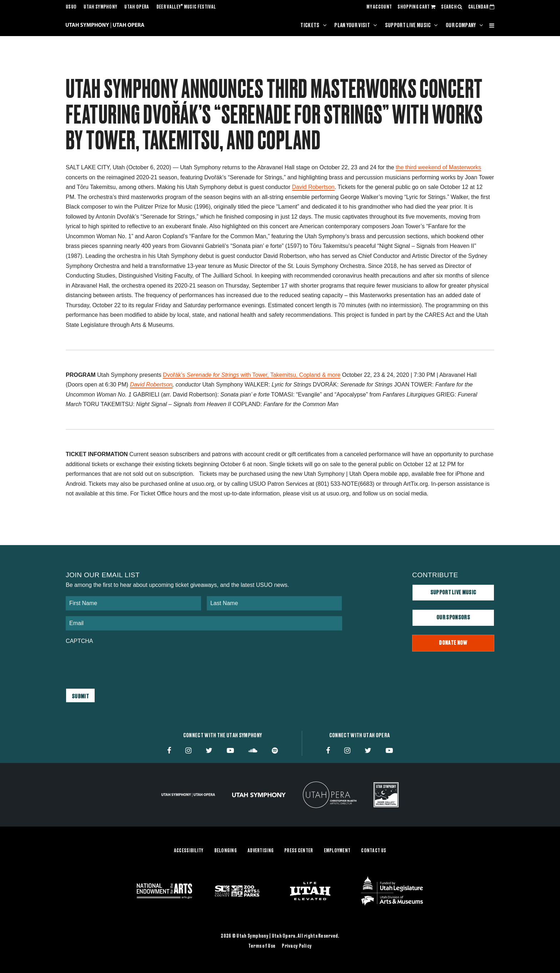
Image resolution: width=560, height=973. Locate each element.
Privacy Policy (297, 946)
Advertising (261, 851)
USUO (71, 7)
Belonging (226, 851)
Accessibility (189, 851)
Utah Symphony (100, 7)
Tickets (310, 25)
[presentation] (120, 663)
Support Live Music (408, 25)
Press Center (299, 851)
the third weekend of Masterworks (438, 167)
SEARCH (452, 7)
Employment (337, 851)
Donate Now (453, 643)
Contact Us (374, 851)
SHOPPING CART (416, 7)
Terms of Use (262, 946)
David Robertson (313, 187)
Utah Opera (137, 7)
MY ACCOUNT (379, 7)
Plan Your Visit (352, 25)
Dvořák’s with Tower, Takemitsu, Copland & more (252, 375)
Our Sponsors (453, 618)
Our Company (461, 25)
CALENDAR (481, 7)
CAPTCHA (79, 641)
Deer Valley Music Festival (186, 7)
